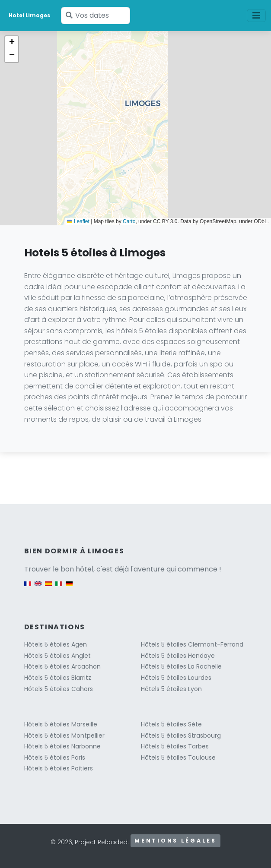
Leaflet (78, 221)
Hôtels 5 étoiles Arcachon (62, 666)
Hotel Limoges (29, 15)
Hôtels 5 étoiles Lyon (171, 689)
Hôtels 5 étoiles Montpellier (64, 735)
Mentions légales (175, 841)
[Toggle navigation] (256, 16)
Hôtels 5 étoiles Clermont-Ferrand (192, 644)
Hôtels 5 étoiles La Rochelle (181, 666)
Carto (129, 221)
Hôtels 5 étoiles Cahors (59, 689)
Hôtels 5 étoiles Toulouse (178, 758)
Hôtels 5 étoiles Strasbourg (181, 735)
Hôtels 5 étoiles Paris (55, 758)
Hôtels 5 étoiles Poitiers (59, 768)
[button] (12, 43)
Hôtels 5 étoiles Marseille (61, 724)
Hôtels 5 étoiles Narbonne (62, 746)
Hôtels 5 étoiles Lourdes (176, 678)
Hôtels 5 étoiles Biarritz (58, 678)
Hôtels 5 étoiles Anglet (57, 656)
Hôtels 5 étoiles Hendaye (178, 656)
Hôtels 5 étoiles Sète (171, 724)
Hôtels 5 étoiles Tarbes (175, 746)
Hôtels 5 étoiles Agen (56, 644)
